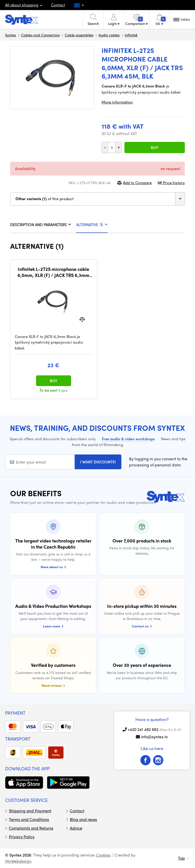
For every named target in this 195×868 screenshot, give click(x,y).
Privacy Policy (22, 837)
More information (117, 102)
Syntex (11, 35)
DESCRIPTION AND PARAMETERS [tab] (41, 225)
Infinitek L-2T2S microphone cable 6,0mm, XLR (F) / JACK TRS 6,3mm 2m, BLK (53, 272)
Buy (155, 148)
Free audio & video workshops (128, 439)
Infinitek (131, 35)
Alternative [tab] (92, 225)
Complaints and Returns (31, 828)
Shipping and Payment (30, 811)
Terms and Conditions (29, 819)
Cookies (103, 855)
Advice (76, 828)
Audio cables (109, 35)
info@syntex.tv (154, 737)
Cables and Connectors (40, 35)
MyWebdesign (18, 861)
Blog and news (83, 819)
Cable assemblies (79, 35)
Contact (58, 5)
